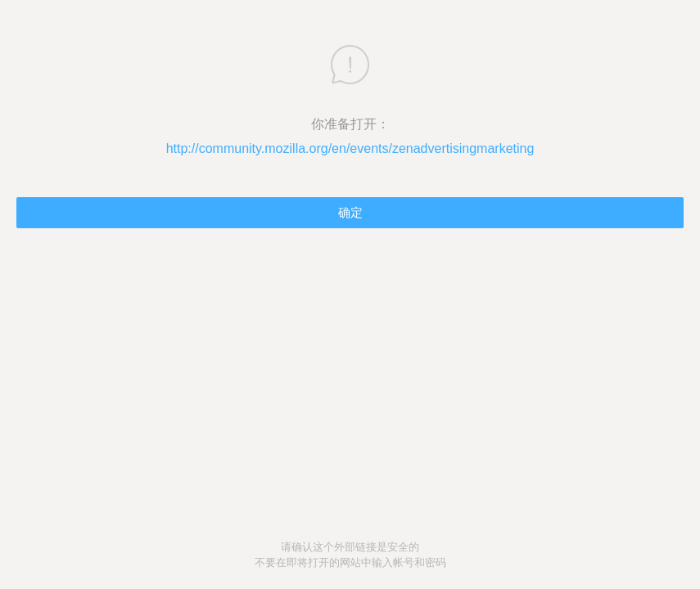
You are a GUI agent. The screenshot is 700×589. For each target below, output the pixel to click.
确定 (350, 212)
